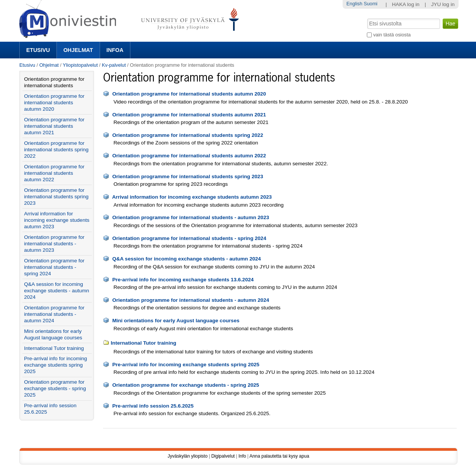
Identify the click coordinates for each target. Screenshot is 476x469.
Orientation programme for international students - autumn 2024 (191, 300)
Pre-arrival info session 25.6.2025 (153, 406)
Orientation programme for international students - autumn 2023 (191, 217)
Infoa (115, 50)
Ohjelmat (78, 50)
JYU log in (443, 4)
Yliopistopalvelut (80, 65)
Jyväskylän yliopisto (187, 456)
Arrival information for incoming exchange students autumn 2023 (192, 197)
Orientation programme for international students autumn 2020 (189, 94)
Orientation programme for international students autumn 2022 (189, 156)
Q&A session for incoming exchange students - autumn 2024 (186, 259)
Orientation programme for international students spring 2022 (188, 135)
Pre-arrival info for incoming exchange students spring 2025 (186, 365)
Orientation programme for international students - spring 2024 (189, 238)
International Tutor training (143, 343)
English (354, 4)
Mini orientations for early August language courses (176, 321)
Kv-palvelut (114, 65)
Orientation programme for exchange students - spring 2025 (186, 385)
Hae (367, 18)
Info (242, 456)
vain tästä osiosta (392, 35)
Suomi (371, 4)
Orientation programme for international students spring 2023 (188, 176)
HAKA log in (406, 4)
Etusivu (38, 50)
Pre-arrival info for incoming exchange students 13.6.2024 (183, 280)
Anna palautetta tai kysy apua (279, 456)
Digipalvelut (223, 456)
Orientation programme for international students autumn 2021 (189, 115)
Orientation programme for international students (54, 82)
